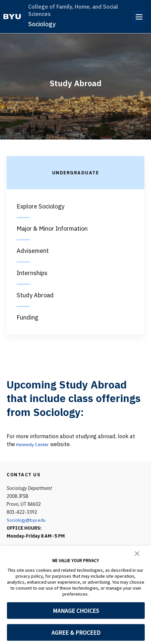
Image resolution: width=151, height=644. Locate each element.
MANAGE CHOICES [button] (76, 611)
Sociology (42, 24)
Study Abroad (35, 295)
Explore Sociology (40, 206)
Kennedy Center (36, 444)
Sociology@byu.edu (27, 520)
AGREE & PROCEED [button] (76, 633)
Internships (32, 273)
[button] (137, 553)
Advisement (33, 251)
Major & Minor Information (52, 229)
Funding (27, 317)
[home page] (12, 17)
